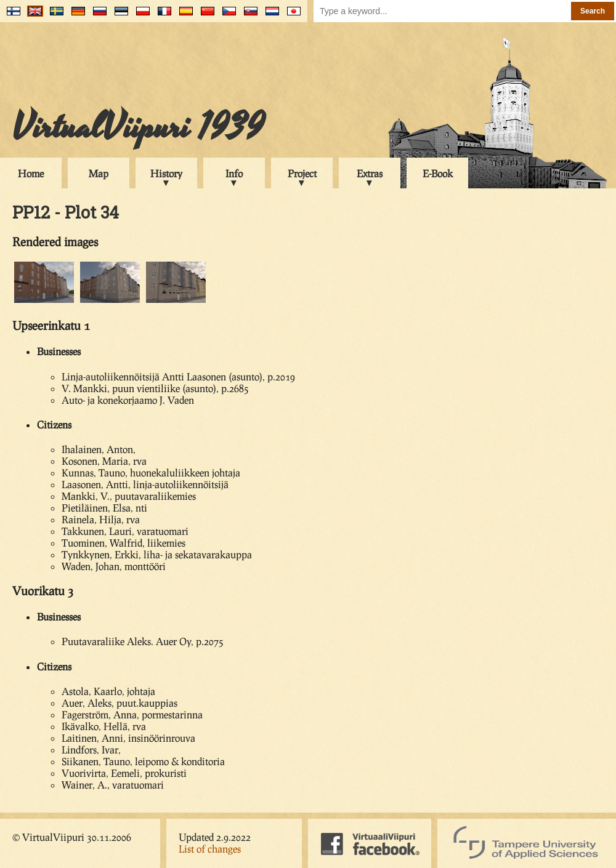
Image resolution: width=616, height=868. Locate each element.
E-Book (438, 173)
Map (99, 173)
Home (31, 173)
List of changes (210, 849)
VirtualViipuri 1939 (138, 127)
